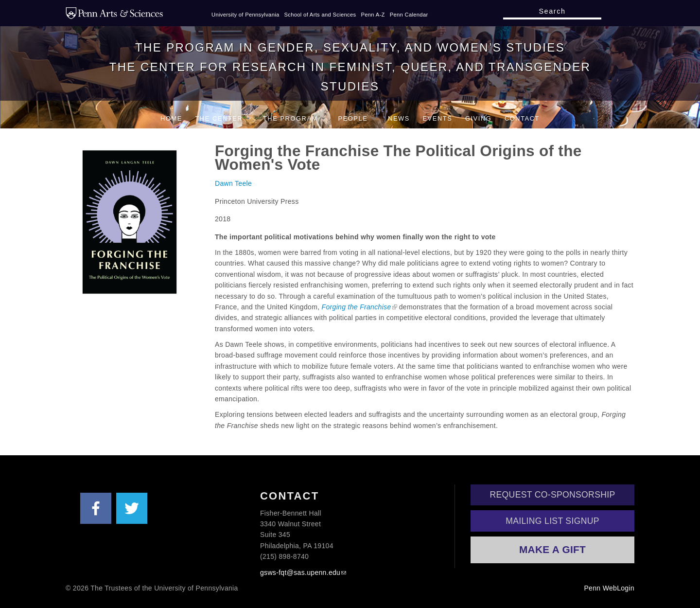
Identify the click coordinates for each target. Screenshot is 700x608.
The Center (222, 118)
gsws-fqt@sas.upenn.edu (300, 572)
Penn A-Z (373, 15)
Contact (522, 118)
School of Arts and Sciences (320, 15)
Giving (478, 118)
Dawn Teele (233, 183)
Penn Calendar (409, 15)
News (399, 118)
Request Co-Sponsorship (553, 495)
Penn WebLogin (609, 588)
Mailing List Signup (552, 521)
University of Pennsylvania (245, 15)
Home (171, 118)
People (357, 118)
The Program (294, 118)
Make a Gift (552, 549)
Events (437, 118)
